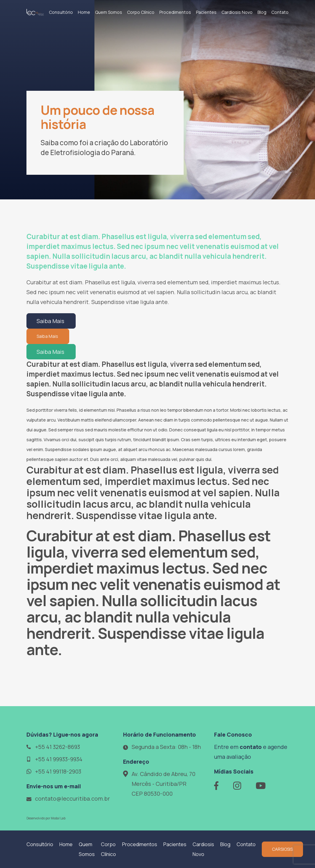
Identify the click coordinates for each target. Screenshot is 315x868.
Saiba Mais (51, 321)
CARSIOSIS (282, 849)
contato (251, 747)
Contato (280, 12)
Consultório (61, 12)
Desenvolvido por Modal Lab (46, 818)
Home (84, 12)
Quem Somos (109, 12)
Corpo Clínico (141, 12)
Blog (262, 12)
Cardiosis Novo (237, 12)
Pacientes (206, 12)
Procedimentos (175, 12)
